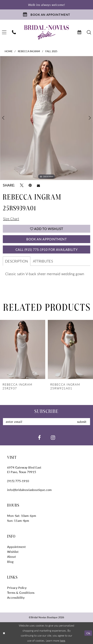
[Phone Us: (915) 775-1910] (14, 32)
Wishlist (13, 552)
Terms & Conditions (21, 593)
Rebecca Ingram (29, 51)
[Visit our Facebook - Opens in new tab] (39, 437)
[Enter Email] (46, 422)
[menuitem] (14, 32)
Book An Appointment (46, 239)
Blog (10, 562)
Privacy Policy (17, 588)
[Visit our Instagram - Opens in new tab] (53, 437)
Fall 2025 (51, 51)
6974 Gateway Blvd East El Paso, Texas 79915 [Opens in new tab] (24, 470)
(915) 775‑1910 (18, 481)
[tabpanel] (46, 118)
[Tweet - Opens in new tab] (22, 185)
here (62, 640)
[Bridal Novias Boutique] (46, 32)
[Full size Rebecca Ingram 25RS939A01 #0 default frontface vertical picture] (46, 118)
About (12, 557)
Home (9, 51)
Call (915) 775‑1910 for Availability (46, 249)
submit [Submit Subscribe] (82, 422)
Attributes (43, 261)
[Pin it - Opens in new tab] (30, 185)
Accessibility (16, 598)
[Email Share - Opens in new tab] (38, 185)
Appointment (16, 547)
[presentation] (23, 350)
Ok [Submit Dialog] (88, 633)
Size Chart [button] (11, 219)
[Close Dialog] (4, 633)
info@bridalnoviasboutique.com (29, 490)
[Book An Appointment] (46, 15)
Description (17, 261)
